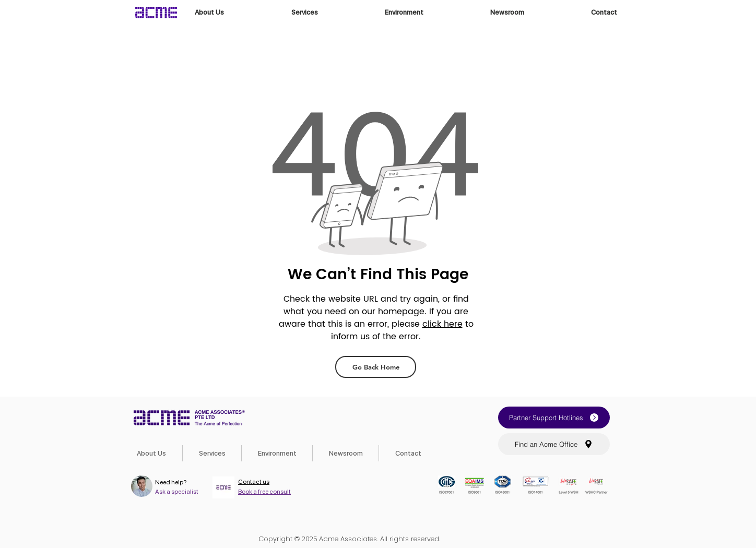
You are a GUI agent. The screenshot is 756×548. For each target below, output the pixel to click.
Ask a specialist (177, 492)
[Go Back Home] (376, 367)
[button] (554, 418)
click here (442, 324)
